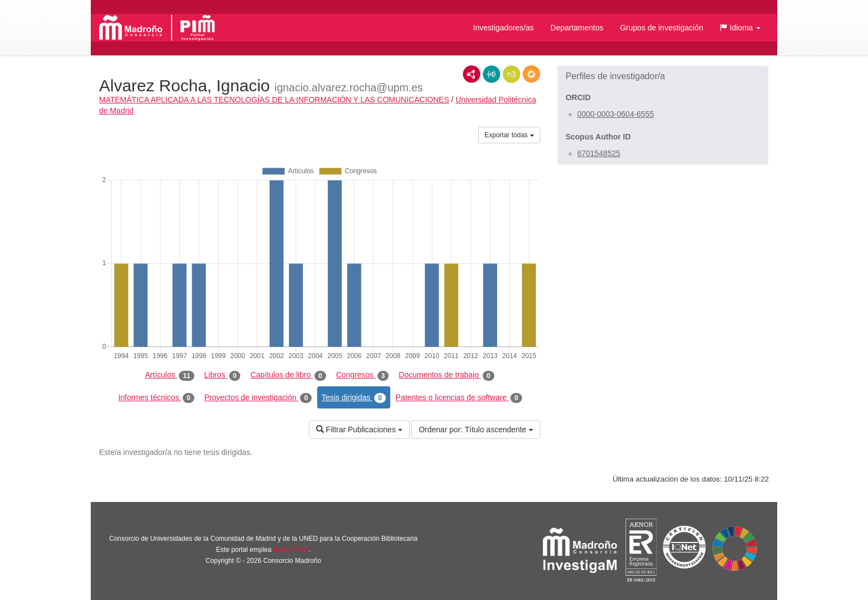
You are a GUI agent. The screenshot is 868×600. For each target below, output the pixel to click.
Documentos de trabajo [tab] (446, 375)
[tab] (663, 76)
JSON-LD (492, 74)
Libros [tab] (223, 375)
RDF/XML (472, 74)
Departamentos (577, 28)
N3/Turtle (512, 74)
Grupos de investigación (662, 28)
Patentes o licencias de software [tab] (459, 398)
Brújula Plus (291, 550)
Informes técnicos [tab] (156, 398)
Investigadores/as (504, 28)
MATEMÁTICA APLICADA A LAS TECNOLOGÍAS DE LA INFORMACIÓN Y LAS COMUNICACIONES (274, 100)
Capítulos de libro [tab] (288, 375)
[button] (740, 28)
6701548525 (599, 153)
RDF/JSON (531, 74)
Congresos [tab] (362, 375)
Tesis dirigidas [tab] (354, 398)
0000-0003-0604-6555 (616, 114)
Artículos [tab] (170, 375)
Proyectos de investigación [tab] (258, 398)
